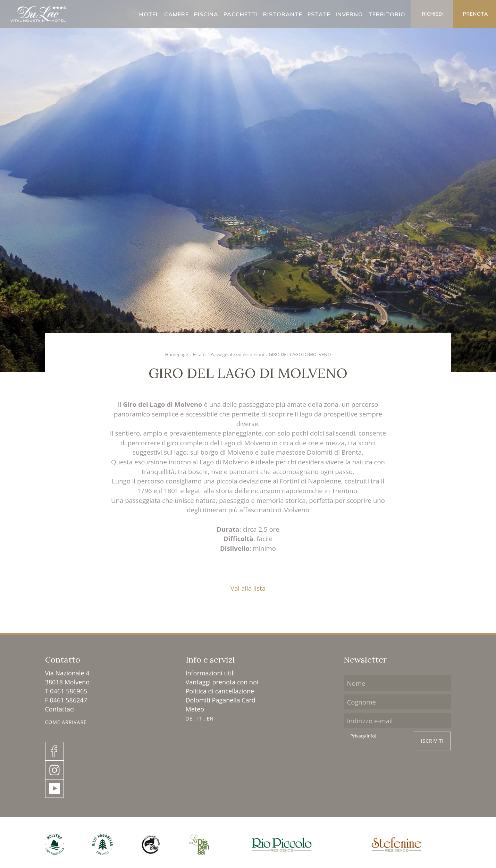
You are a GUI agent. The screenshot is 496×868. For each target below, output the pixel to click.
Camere (176, 14)
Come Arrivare (66, 722)
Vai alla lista (248, 588)
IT (200, 719)
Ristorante (283, 14)
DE (189, 719)
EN (210, 719)
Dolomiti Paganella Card (221, 700)
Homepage (177, 354)
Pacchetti (241, 14)
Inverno (349, 14)
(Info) (371, 736)
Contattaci (60, 709)
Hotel (149, 14)
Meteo (195, 709)
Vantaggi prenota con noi (222, 682)
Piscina (206, 14)
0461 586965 (69, 691)
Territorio (387, 14)
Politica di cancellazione (220, 691)
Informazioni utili (210, 673)
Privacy (363, 736)
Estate (319, 14)
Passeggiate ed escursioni (237, 354)
